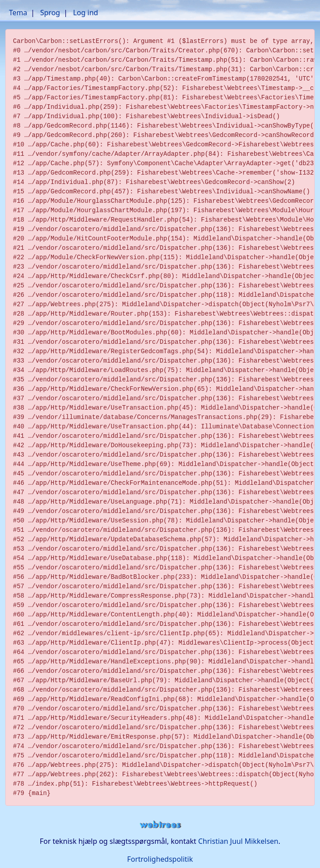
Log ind (85, 13)
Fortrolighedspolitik (160, 859)
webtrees (160, 825)
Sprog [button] (50, 13)
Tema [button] (18, 13)
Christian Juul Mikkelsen (238, 841)
